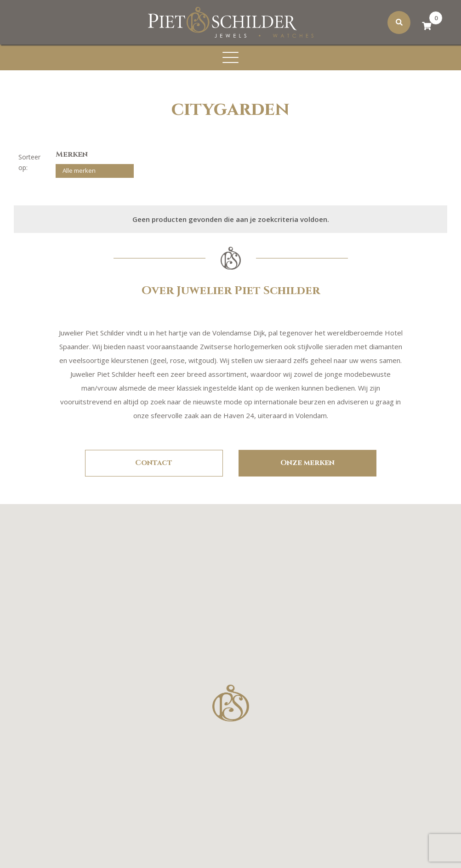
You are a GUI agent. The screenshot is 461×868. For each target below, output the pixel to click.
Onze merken (307, 463)
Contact (154, 463)
